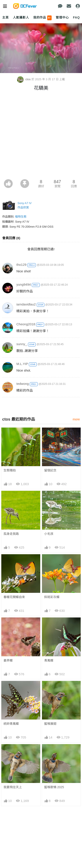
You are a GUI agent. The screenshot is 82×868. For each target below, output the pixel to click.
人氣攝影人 (21, 17)
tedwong (23, 384)
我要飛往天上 (13, 752)
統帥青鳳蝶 (11, 724)
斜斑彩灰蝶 (52, 597)
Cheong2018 (26, 324)
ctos (24, 79)
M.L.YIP (22, 364)
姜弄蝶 (8, 660)
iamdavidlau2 (26, 304)
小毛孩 (49, 534)
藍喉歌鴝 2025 (54, 752)
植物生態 (21, 217)
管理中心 (62, 17)
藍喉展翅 (50, 724)
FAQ (76, 17)
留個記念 (50, 470)
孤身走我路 (11, 534)
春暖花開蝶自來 (14, 597)
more (76, 419)
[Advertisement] (41, 136)
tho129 (21, 265)
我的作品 (43, 18)
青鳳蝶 (49, 660)
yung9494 (24, 284)
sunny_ (22, 344)
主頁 (5, 17)
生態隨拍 (10, 470)
